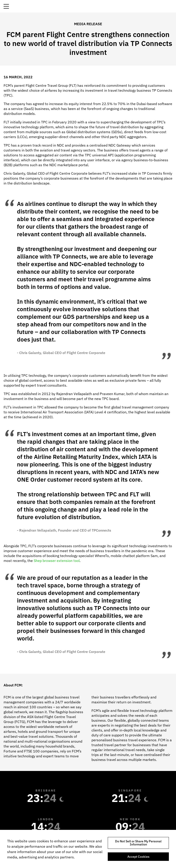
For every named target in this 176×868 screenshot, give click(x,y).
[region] (88, 849)
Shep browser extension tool (57, 561)
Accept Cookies (138, 857)
